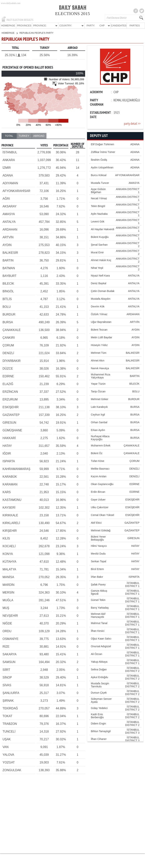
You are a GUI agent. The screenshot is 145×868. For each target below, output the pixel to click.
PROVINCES (24, 26)
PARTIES (135, 26)
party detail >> (132, 124)
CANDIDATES (119, 26)
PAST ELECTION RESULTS (20, 20)
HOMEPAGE (8, 26)
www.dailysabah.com (11, 3)
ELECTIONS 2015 (73, 14)
